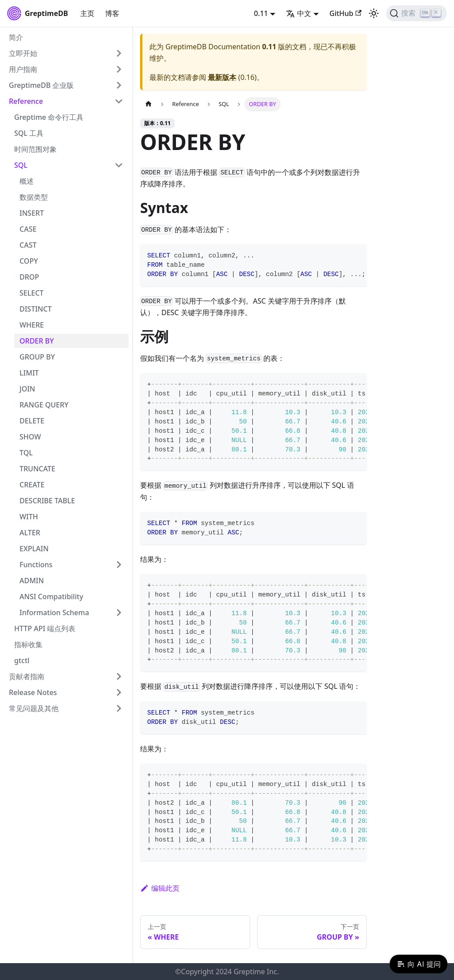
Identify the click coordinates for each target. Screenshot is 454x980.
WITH (29, 517)
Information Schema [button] (54, 612)
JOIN (27, 389)
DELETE (32, 421)
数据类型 (34, 197)
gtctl (22, 660)
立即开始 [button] (23, 53)
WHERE (32, 325)
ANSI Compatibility (51, 597)
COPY (29, 261)
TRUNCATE (37, 469)
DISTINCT (35, 309)
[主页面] (149, 104)
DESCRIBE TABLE (47, 501)
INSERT (32, 213)
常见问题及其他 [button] (34, 708)
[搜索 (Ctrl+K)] (417, 13)
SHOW (30, 437)
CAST (28, 245)
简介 (16, 37)
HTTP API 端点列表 (45, 628)
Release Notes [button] (33, 692)
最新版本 (222, 77)
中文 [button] (299, 13)
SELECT (31, 293)
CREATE (32, 485)
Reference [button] (26, 101)
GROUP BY (37, 357)
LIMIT (29, 373)
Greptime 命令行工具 (49, 117)
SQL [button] (21, 165)
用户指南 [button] (23, 69)
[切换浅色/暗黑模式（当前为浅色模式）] (374, 13)
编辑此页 (160, 888)
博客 (112, 13)
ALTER (30, 533)
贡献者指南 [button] (27, 676)
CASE (28, 229)
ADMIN (32, 581)
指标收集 (28, 644)
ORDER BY (37, 341)
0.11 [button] (261, 13)
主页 (87, 13)
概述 (27, 181)
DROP (29, 277)
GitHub (345, 13)
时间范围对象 (35, 149)
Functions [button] (36, 565)
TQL (26, 453)
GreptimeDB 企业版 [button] (41, 85)
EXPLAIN (34, 549)
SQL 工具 (29, 133)
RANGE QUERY (44, 405)
